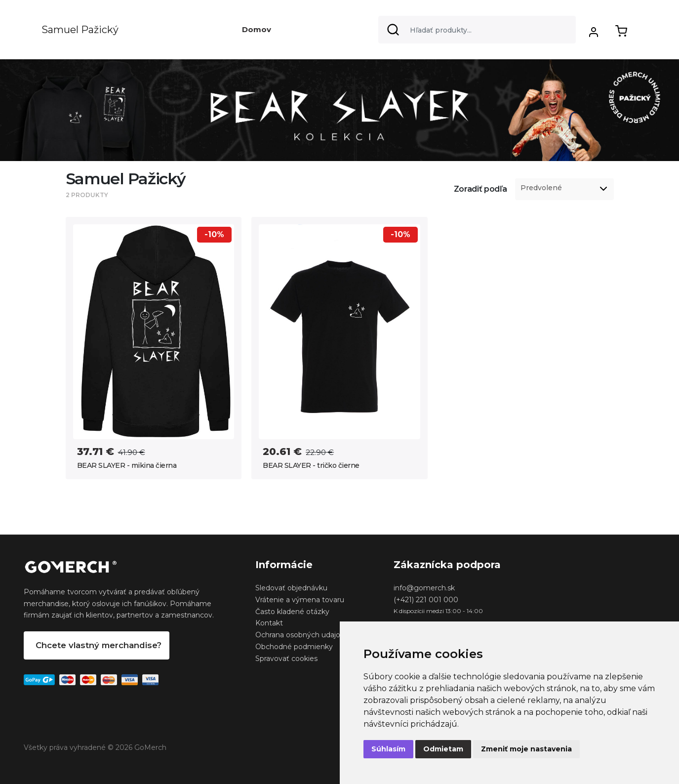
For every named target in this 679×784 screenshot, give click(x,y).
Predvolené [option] (541, 188)
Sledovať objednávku (291, 588)
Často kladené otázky (292, 612)
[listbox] (564, 189)
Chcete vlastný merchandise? (99, 645)
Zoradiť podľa (480, 189)
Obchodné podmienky (294, 647)
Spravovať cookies (286, 659)
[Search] (477, 30)
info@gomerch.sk (424, 588)
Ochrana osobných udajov (300, 635)
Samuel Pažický (80, 30)
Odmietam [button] (443, 749)
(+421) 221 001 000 (426, 600)
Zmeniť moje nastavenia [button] (526, 749)
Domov (257, 29)
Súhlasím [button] (388, 749)
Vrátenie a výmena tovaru (300, 600)
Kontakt (269, 623)
